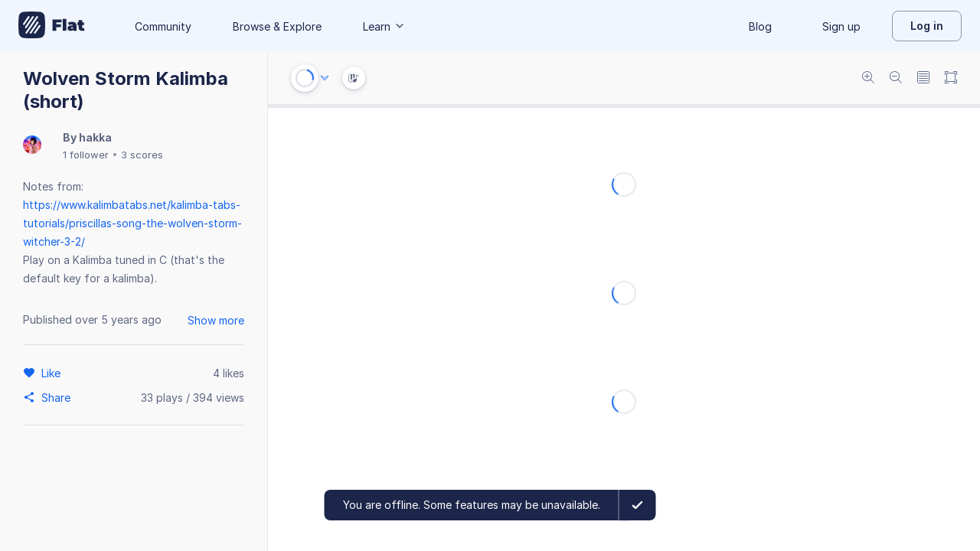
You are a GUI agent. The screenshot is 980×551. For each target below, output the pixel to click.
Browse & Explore (277, 26)
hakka (95, 137)
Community (163, 26)
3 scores (142, 155)
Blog (760, 26)
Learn (384, 26)
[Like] (53, 373)
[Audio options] (325, 78)
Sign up (841, 26)
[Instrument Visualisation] (354, 78)
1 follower (86, 155)
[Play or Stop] (305, 78)
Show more (216, 320)
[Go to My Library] (52, 26)
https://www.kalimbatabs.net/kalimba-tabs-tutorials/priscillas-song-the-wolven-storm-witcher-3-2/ (132, 223)
